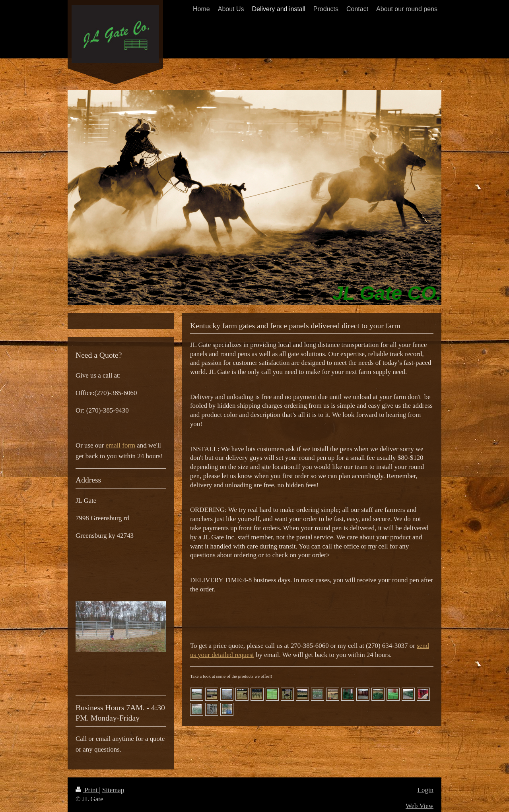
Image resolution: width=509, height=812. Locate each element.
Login (425, 790)
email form (121, 445)
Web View (420, 806)
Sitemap (113, 790)
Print (87, 790)
